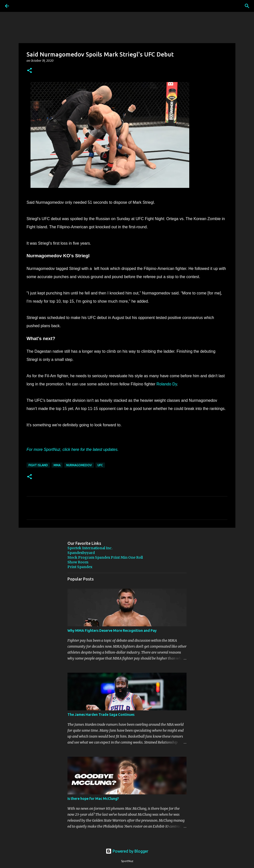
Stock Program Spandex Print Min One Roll (105, 557)
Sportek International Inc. (90, 548)
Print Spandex (80, 567)
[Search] (21, 6)
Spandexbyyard (81, 553)
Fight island (38, 465)
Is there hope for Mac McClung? (93, 799)
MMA (57, 465)
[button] (30, 71)
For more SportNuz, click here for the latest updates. (73, 449)
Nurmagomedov (79, 465)
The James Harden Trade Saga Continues (101, 715)
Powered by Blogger (127, 851)
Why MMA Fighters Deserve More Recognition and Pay (112, 631)
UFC (100, 465)
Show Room (78, 562)
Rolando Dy (167, 384)
